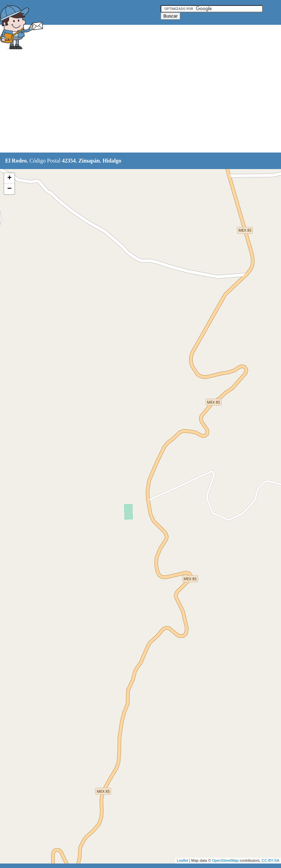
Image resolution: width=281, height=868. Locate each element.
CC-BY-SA (270, 860)
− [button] (9, 189)
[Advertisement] (125, 102)
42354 (69, 161)
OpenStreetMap (225, 860)
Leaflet (182, 860)
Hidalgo (112, 161)
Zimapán (89, 161)
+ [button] (9, 178)
